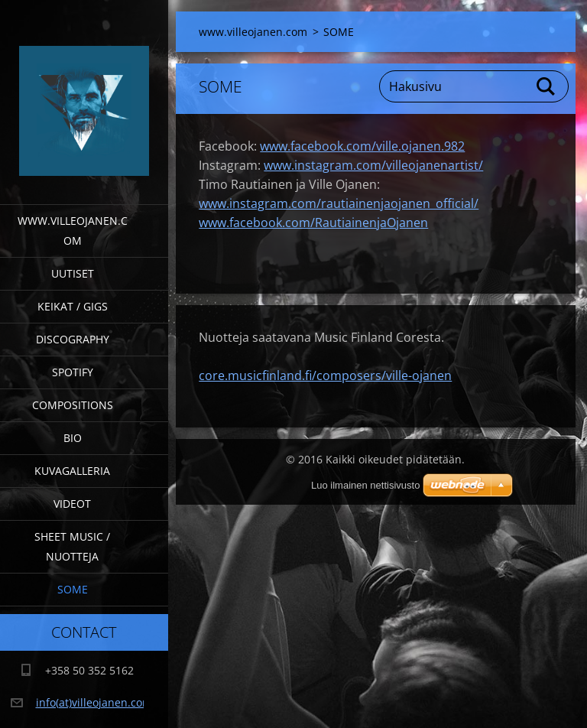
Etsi (546, 86)
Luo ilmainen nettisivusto (365, 485)
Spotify (73, 372)
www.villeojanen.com (73, 231)
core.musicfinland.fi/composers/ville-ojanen (325, 375)
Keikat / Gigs (73, 306)
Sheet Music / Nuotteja (72, 546)
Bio (73, 438)
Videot (72, 504)
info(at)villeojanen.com (94, 702)
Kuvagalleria (72, 471)
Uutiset (73, 273)
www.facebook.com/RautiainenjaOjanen (313, 223)
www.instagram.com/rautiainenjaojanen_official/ (339, 203)
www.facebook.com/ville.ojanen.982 (362, 146)
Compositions (73, 405)
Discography (73, 339)
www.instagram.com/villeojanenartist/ (373, 165)
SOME (73, 589)
